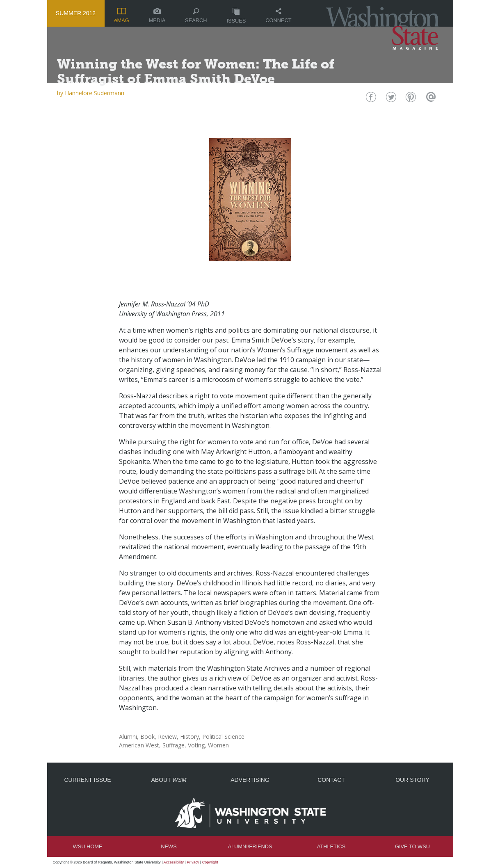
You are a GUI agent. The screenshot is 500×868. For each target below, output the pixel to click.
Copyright (210, 862)
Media (157, 16)
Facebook (370, 99)
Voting (196, 745)
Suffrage (174, 745)
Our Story (412, 780)
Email (430, 99)
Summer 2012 (76, 13)
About (169, 780)
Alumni (128, 737)
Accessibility (174, 862)
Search (196, 16)
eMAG (121, 16)
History (189, 737)
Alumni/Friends (250, 846)
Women (218, 745)
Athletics (331, 846)
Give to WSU (412, 846)
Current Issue (87, 780)
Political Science (223, 737)
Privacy (193, 862)
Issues (236, 16)
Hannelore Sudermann (95, 93)
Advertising (250, 780)
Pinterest (410, 99)
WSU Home (88, 846)
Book (147, 737)
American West (139, 745)
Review (167, 737)
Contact (331, 780)
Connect (278, 16)
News (169, 846)
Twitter (390, 99)
